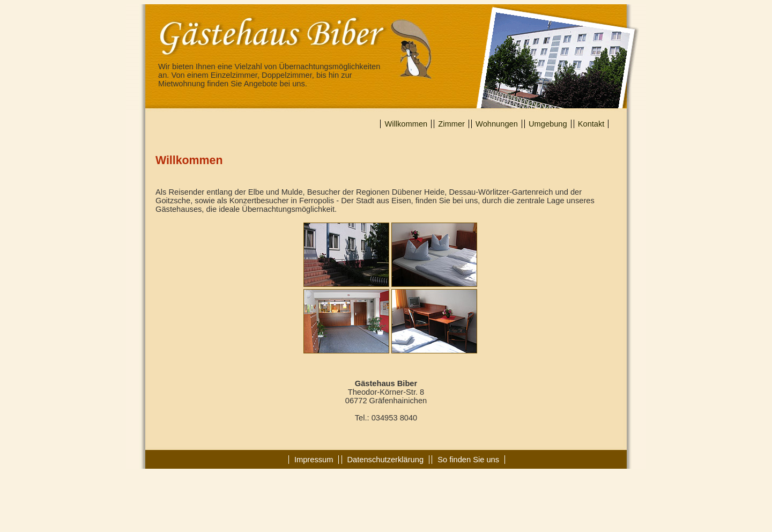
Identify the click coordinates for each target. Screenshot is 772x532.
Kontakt (591, 124)
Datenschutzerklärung (386, 460)
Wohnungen (497, 124)
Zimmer (451, 124)
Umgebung (548, 124)
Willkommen (406, 124)
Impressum (314, 460)
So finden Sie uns (468, 460)
